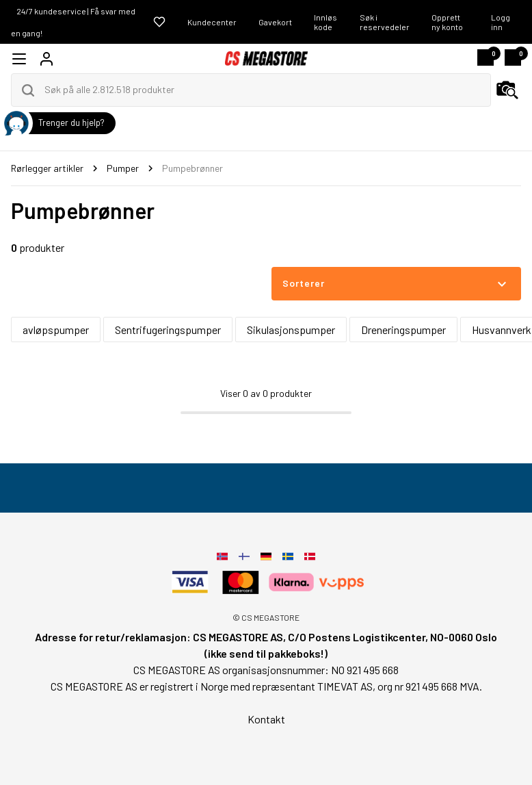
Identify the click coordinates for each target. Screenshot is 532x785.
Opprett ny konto (447, 22)
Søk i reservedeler (385, 22)
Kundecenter (212, 22)
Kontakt (266, 719)
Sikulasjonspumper (291, 330)
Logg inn (501, 22)
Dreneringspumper (403, 330)
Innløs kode (325, 22)
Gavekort (275, 22)
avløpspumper (56, 330)
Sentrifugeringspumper (168, 330)
